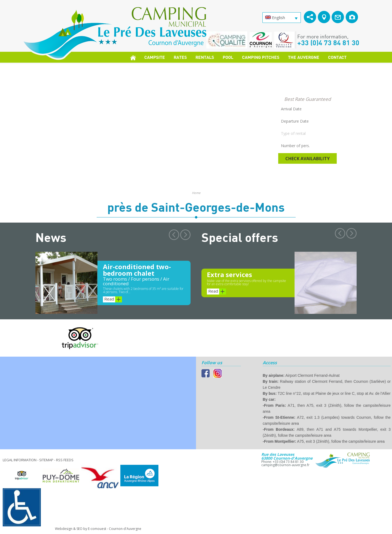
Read (113, 299)
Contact (337, 57)
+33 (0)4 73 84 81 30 (328, 43)
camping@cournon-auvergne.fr (285, 465)
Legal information (20, 460)
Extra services (229, 274)
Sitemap (46, 460)
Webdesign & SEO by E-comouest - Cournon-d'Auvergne (98, 529)
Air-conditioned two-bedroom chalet (137, 270)
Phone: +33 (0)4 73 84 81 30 (282, 462)
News (51, 237)
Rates (180, 57)
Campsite (155, 57)
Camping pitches (261, 57)
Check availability (307, 159)
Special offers (240, 237)
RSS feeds (65, 460)
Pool (228, 57)
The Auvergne (304, 57)
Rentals (205, 57)
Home (196, 193)
